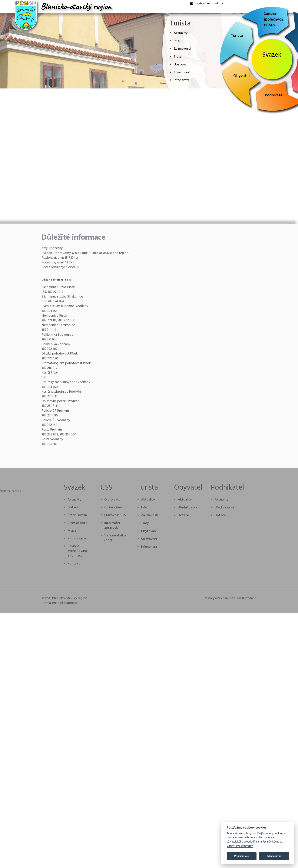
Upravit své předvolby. (240, 846)
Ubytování (181, 65)
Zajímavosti (182, 49)
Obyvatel (242, 76)
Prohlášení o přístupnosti (60, 769)
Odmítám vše (274, 856)
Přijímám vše (242, 856)
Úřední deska (77, 681)
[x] (3, 3)
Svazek (272, 55)
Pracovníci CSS (115, 681)
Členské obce (78, 688)
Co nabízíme (113, 673)
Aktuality (181, 33)
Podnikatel (274, 95)
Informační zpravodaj (112, 691)
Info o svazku (77, 704)
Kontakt (74, 729)
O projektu (112, 665)
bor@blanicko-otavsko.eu (209, 4)
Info (177, 41)
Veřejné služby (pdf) (115, 703)
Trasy (178, 57)
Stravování (182, 73)
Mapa (72, 696)
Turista (237, 36)
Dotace (73, 673)
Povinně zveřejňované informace (78, 717)
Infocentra (182, 80)
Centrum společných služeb (273, 20)
